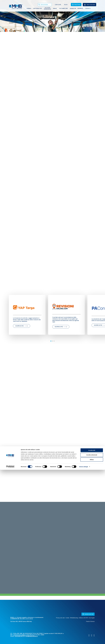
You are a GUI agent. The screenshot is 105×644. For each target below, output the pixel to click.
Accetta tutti (92, 624)
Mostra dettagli (84, 641)
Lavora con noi (88, 614)
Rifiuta (92, 634)
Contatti (88, 8)
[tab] (51, 341)
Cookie (67, 618)
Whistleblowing (74, 618)
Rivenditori (73, 8)
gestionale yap (38, 8)
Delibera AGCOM (83, 618)
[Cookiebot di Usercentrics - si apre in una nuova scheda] (10, 641)
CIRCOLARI (58, 5)
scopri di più (22, 326)
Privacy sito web (60, 618)
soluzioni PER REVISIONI (47, 8)
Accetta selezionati (92, 629)
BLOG (66, 5)
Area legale (92, 618)
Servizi (55, 8)
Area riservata (89, 5)
